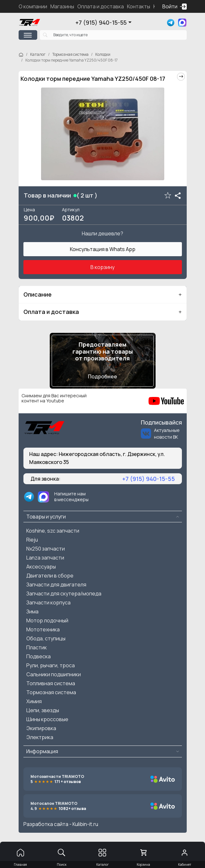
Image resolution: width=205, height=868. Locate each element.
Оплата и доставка (101, 6)
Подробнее (103, 376)
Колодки (103, 54)
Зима (32, 611)
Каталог (38, 54)
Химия (34, 701)
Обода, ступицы (46, 638)
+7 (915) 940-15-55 (101, 22)
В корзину (103, 267)
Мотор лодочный (47, 620)
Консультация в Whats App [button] (103, 249)
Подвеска (38, 656)
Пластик (37, 647)
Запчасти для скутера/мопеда (64, 594)
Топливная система (51, 683)
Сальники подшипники (54, 674)
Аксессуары (41, 567)
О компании (33, 6)
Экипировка (41, 728)
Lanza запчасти (45, 558)
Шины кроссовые (47, 719)
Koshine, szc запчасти (53, 531)
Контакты (139, 6)
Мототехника (43, 629)
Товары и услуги (46, 517)
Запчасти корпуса (48, 603)
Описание (38, 294)
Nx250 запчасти (46, 549)
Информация (42, 751)
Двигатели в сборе (50, 576)
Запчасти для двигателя (56, 585)
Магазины (62, 6)
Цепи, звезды (43, 710)
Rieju (32, 540)
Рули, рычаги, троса (51, 665)
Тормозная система (70, 54)
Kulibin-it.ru (85, 824)
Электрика (40, 737)
